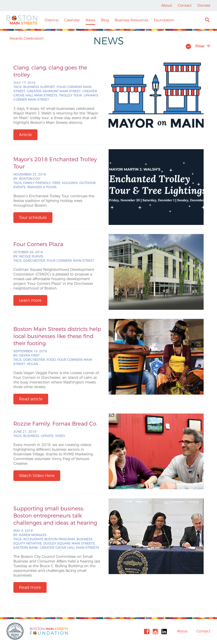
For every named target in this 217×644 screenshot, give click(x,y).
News (90, 20)
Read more (30, 587)
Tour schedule (33, 218)
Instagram (155, 632)
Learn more (30, 300)
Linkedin (164, 632)
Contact (185, 5)
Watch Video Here (37, 476)
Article (25, 135)
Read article (31, 399)
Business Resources (131, 20)
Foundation (164, 20)
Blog (105, 20)
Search (207, 21)
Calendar (72, 20)
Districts (52, 20)
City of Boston (16, 631)
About (167, 5)
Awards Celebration (27, 38)
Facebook (147, 632)
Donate (204, 5)
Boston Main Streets (22, 20)
